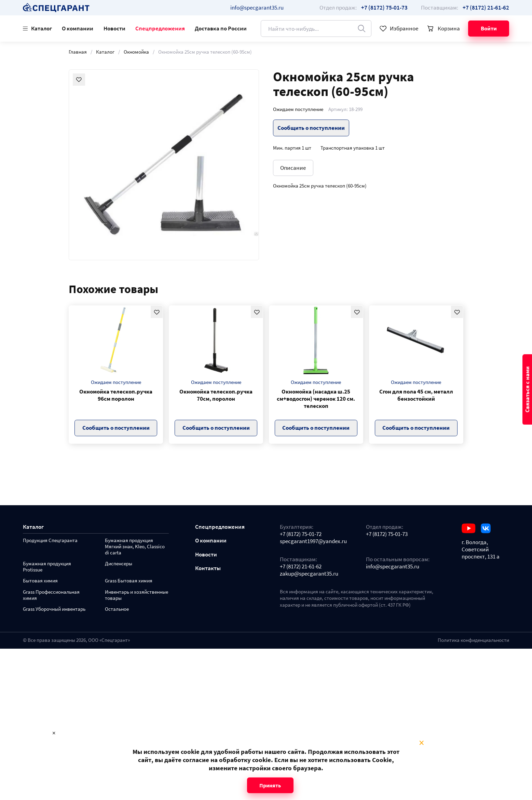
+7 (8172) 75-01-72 (301, 534)
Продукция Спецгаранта (50, 541)
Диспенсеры (119, 564)
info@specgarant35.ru (257, 8)
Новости (114, 28)
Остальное (117, 609)
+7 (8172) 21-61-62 (301, 567)
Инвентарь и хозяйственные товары (137, 595)
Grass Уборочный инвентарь (54, 609)
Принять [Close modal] (270, 785)
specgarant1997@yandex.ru (313, 541)
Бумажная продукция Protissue (47, 567)
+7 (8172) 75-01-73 (387, 534)
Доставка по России (221, 28)
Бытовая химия (40, 581)
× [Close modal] (421, 743)
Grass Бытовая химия (129, 581)
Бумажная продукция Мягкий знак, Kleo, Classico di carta (135, 547)
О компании (78, 28)
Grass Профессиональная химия (51, 595)
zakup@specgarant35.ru (309, 574)
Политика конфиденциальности (473, 640)
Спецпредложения (160, 28)
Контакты (208, 568)
